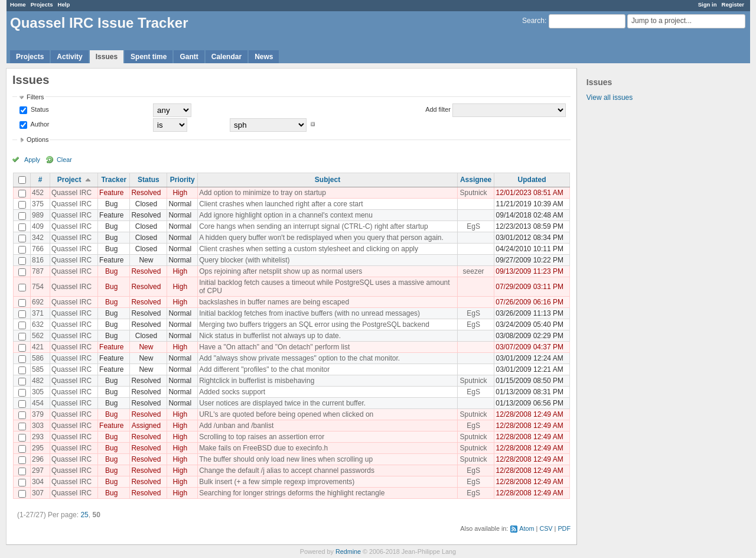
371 (38, 313)
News (264, 57)
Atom (527, 528)
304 (38, 482)
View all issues (610, 98)
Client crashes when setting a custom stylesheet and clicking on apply (309, 249)
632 (38, 325)
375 (38, 204)
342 (38, 238)
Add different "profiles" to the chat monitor (264, 369)
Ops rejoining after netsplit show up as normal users (281, 271)
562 (38, 336)
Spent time (149, 57)
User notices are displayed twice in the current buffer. (282, 403)
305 (38, 392)
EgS (473, 226)
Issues (107, 57)
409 (38, 226)
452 (38, 193)
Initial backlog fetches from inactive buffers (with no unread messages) (309, 313)
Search (533, 21)
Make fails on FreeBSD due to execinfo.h (263, 448)
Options (38, 139)
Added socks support (232, 392)
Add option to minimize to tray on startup (263, 193)
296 (38, 459)
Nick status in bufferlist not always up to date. (270, 336)
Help (64, 4)
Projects (42, 4)
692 (38, 302)
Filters (35, 97)
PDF (564, 528)
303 (38, 426)
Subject (328, 180)
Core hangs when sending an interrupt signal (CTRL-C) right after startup (314, 226)
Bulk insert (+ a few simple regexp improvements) (277, 482)
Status (39, 109)
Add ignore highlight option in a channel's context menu (286, 215)
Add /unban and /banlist (236, 426)
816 (38, 260)
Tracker (114, 180)
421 (38, 347)
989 (38, 215)
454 (38, 403)
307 (38, 493)
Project (69, 180)
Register (733, 4)
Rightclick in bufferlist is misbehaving (257, 381)
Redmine (348, 551)
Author (39, 124)
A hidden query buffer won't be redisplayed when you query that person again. (321, 238)
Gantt (189, 57)
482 (38, 381)
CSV (546, 528)
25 (84, 515)
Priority (183, 180)
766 (38, 249)
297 (38, 471)
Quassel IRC (71, 193)
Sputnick (474, 193)
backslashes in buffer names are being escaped (274, 302)
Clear (64, 160)
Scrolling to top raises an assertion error (262, 437)
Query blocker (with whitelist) (244, 260)
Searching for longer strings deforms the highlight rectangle (292, 493)
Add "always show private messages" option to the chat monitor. (299, 358)
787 (38, 271)
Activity (69, 57)
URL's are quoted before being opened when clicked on (286, 414)
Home (18, 4)
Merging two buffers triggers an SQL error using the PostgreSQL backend (314, 325)
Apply (32, 160)
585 (38, 369)
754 (38, 287)
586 (38, 358)
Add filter (438, 109)
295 (38, 448)
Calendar (227, 57)
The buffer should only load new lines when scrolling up (286, 459)
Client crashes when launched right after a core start (281, 204)
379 (38, 414)
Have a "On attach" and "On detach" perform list (274, 347)
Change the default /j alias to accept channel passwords (287, 471)
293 (38, 437)
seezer (474, 271)
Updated (532, 180)
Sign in (708, 4)
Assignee (476, 180)
